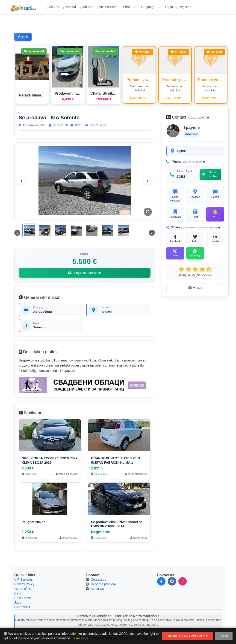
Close (224, 636)
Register (184, 7)
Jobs (18, 603)
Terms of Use (24, 589)
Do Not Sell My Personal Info (187, 636)
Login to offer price (85, 273)
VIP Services (107, 7)
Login (168, 7)
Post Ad (69, 7)
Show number (210, 174)
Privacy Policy (24, 584)
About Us (97, 589)
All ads (195, 287)
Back (23, 37)
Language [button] (145, 7)
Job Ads (86, 7)
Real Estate (23, 598)
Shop (126, 7)
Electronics (22, 607)
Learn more (80, 638)
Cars (18, 593)
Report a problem (103, 584)
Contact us (99, 580)
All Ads (53, 7)
